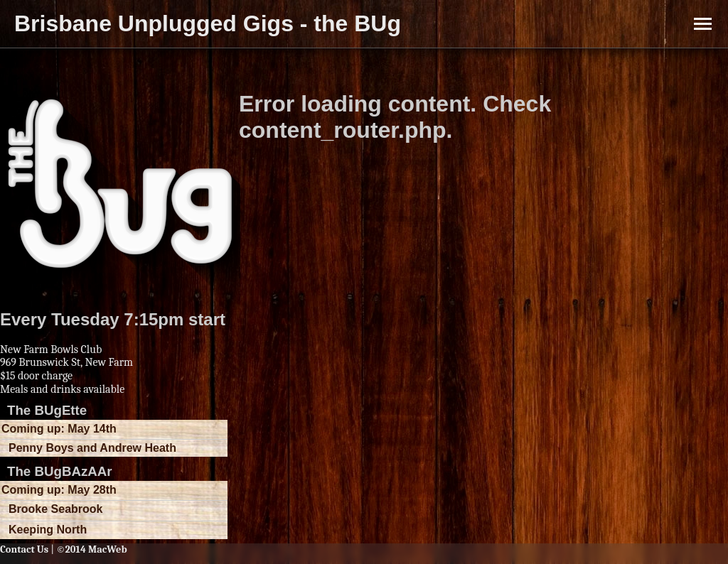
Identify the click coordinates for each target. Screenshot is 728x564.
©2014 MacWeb (91, 549)
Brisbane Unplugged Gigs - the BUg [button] (208, 23)
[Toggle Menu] (703, 24)
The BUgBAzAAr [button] (60, 471)
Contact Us (24, 549)
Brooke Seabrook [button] (55, 509)
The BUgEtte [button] (47, 410)
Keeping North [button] (48, 530)
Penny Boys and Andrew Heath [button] (92, 448)
